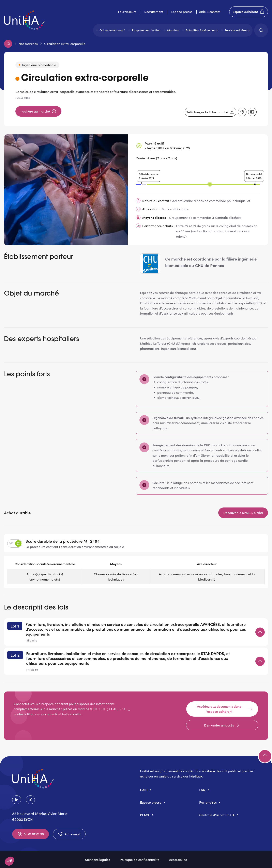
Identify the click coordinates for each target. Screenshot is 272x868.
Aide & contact (210, 12)
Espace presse (182, 12)
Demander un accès (222, 725)
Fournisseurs (127, 12)
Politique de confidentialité (140, 859)
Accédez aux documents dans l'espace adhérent (225, 709)
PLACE (145, 815)
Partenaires (208, 802)
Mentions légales (97, 859)
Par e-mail (69, 834)
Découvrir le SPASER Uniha (243, 513)
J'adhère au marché (38, 111)
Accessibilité (178, 859)
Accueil (8, 44)
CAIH (144, 790)
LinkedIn (17, 800)
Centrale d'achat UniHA (217, 815)
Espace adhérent (249, 12)
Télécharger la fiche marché (210, 112)
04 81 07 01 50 (31, 834)
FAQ (202, 790)
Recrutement (154, 12)
